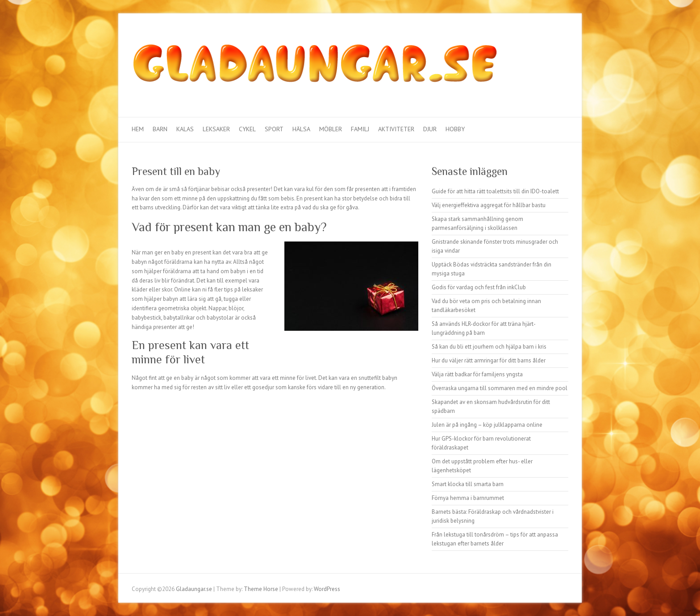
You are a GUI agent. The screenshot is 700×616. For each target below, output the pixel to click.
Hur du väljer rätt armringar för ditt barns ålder (489, 360)
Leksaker (216, 129)
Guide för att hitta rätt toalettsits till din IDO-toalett (495, 191)
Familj (360, 129)
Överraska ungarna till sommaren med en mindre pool (500, 388)
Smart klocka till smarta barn (468, 484)
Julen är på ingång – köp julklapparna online (487, 425)
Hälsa (301, 129)
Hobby (455, 129)
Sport (274, 129)
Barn (160, 129)
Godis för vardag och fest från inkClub (479, 287)
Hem (138, 129)
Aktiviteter (396, 129)
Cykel (247, 129)
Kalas (185, 129)
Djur (430, 129)
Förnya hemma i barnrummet (468, 498)
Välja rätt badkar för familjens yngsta (477, 374)
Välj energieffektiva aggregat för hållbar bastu (489, 205)
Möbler (331, 129)
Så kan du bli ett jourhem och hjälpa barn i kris (489, 347)
